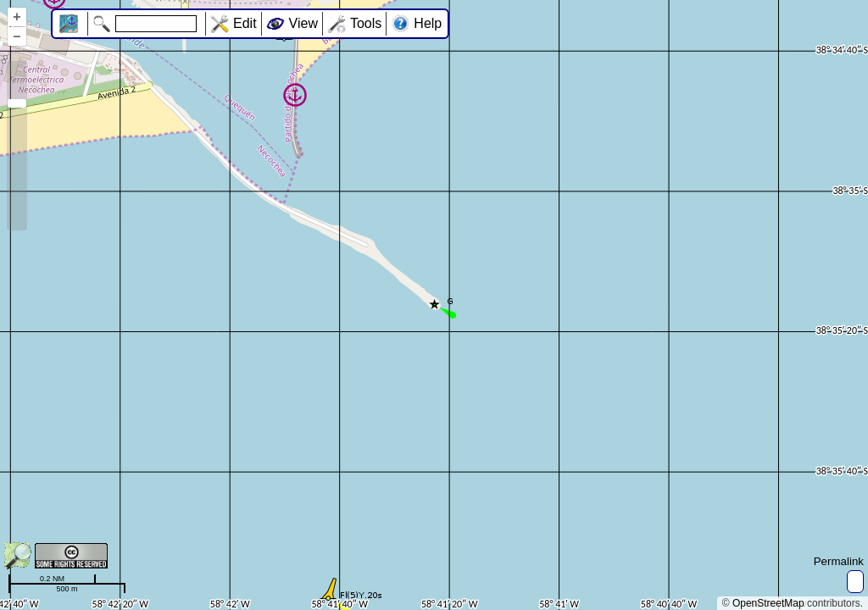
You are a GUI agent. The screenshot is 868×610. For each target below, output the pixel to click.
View (303, 23)
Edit (245, 23)
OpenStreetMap (768, 603)
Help (428, 23)
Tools (366, 23)
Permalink (839, 561)
